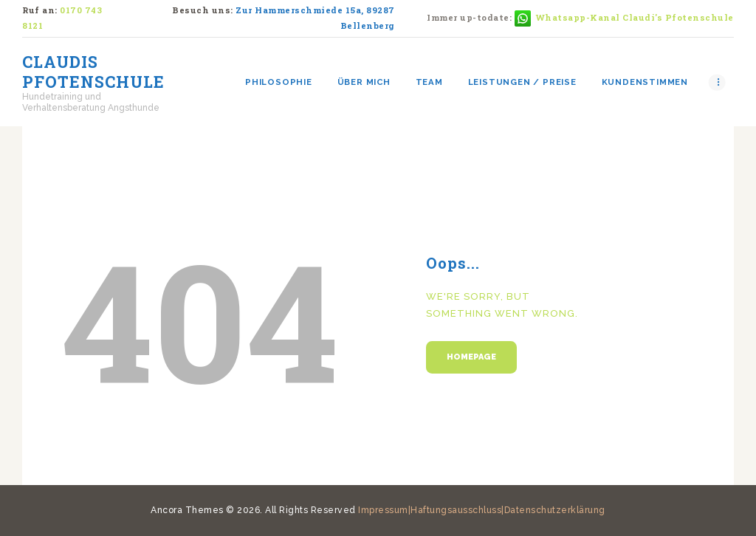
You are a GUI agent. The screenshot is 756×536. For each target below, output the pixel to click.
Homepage (471, 357)
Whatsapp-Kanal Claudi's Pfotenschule (635, 17)
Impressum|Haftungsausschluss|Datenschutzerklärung (482, 510)
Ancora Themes (188, 510)
